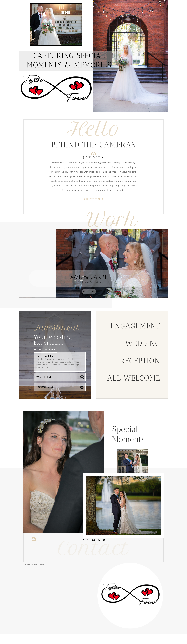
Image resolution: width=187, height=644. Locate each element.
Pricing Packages (45, 350)
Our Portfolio (94, 199)
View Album (89, 292)
